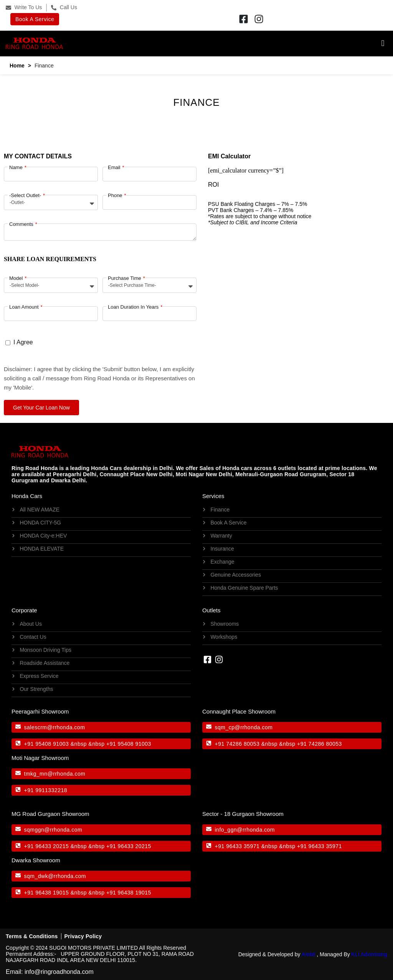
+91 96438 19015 (47, 893)
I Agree (23, 342)
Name (16, 167)
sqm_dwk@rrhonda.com (55, 876)
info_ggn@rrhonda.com (245, 830)
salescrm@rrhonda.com (55, 727)
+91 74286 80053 (237, 744)
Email (114, 167)
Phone (115, 195)
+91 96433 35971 (237, 846)
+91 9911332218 (46, 790)
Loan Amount (24, 307)
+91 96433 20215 (47, 846)
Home (17, 66)
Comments (21, 224)
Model (16, 278)
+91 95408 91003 (47, 744)
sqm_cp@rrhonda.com (244, 727)
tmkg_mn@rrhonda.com (55, 774)
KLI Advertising (369, 954)
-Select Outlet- (25, 195)
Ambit (309, 954)
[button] (225, 44)
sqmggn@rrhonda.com (53, 830)
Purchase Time (125, 278)
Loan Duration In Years (133, 307)
